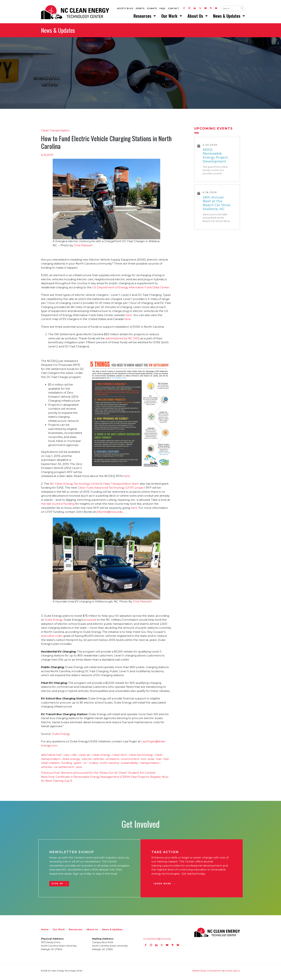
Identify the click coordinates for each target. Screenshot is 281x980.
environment (130, 761)
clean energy (101, 757)
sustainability (129, 765)
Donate (152, 9)
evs (143, 761)
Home (45, 932)
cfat (74, 757)
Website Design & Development (207, 973)
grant (78, 765)
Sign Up (57, 886)
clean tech (120, 757)
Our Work (170, 17)
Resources (143, 17)
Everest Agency (233, 973)
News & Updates (227, 17)
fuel (159, 761)
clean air (84, 757)
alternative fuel (51, 757)
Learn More (162, 886)
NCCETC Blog (125, 9)
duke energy (71, 761)
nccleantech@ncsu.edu (157, 941)
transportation (150, 765)
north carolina (109, 765)
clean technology (141, 757)
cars (66, 757)
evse (151, 761)
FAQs (163, 9)
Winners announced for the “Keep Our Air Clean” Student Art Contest (98, 775)
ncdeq (93, 765)
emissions (113, 761)
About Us (196, 17)
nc (85, 765)
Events (140, 9)
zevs (79, 769)
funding (67, 765)
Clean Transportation (55, 133)
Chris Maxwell (83, 248)
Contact (173, 9)
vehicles (47, 769)
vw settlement (64, 769)
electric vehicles (93, 761)
